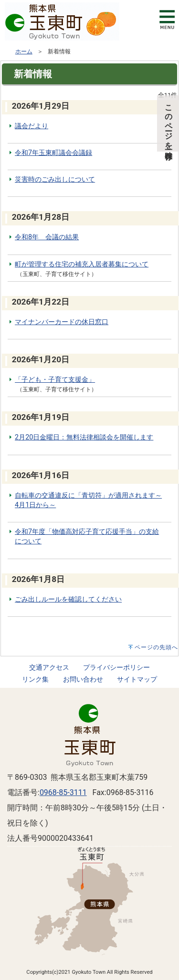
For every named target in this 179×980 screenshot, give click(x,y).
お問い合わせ (83, 679)
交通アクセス (49, 668)
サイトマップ (137, 679)
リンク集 (35, 679)
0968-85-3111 (63, 792)
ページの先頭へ (156, 647)
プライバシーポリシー (116, 668)
